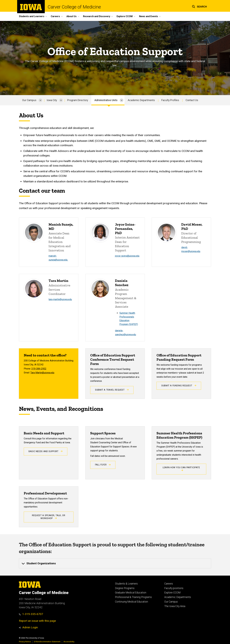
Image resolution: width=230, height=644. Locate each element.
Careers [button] (55, 16)
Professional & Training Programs (133, 597)
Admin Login (30, 627)
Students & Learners (126, 584)
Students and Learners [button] (32, 16)
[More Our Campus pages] (40, 100)
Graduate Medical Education (131, 593)
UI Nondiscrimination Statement (47, 642)
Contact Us (192, 100)
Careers (169, 584)
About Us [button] (72, 16)
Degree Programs (125, 588)
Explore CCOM (172, 593)
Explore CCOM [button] (125, 16)
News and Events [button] (149, 16)
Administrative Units (106, 100)
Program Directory (78, 100)
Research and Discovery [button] (97, 16)
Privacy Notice (25, 642)
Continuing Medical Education (132, 602)
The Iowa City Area (175, 606)
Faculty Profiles (170, 100)
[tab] (115, 563)
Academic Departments (141, 100)
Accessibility (69, 642)
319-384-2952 (39, 369)
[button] (199, 6)
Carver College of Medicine (74, 7)
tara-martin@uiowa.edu (60, 299)
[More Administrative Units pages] (122, 100)
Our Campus (29, 100)
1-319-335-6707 (31, 614)
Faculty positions (174, 588)
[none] (115, 563)
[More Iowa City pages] (61, 100)
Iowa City (52, 100)
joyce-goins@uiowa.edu (127, 256)
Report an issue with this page (37, 621)
